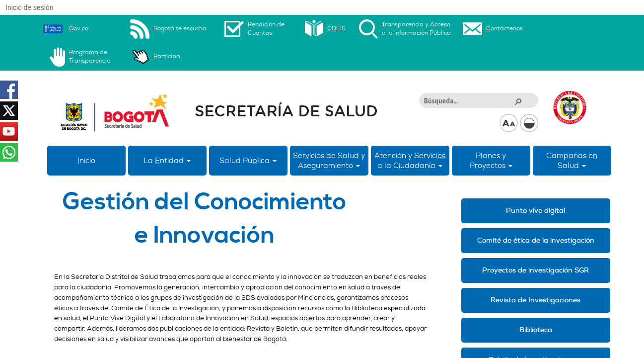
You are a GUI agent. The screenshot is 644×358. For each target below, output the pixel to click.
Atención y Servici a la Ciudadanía (410, 161)
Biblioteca (536, 330)
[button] (518, 101)
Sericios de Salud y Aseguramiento (329, 161)
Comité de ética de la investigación (536, 240)
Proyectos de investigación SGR (536, 270)
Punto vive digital (536, 211)
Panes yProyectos (491, 161)
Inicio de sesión (30, 7)
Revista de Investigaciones (536, 300)
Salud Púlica (248, 161)
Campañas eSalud (572, 161)
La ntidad (167, 161)
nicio (86, 161)
